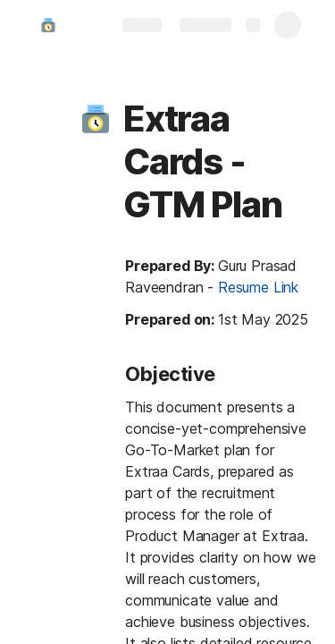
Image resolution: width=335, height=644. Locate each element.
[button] (96, 119)
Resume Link (258, 287)
